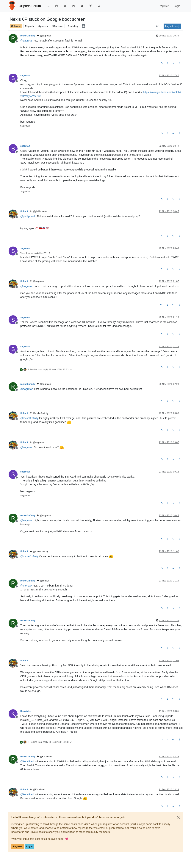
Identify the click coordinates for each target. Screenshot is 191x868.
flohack (24, 211)
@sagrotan (44, 36)
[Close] (178, 817)
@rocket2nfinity (39, 413)
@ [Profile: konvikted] (27, 761)
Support (16, 26)
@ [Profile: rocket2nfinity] (29, 418)
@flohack (43, 581)
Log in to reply (172, 26)
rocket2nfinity (28, 36)
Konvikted (26, 711)
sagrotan (25, 76)
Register (18, 847)
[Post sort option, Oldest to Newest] (158, 26)
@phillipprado (38, 211)
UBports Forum (30, 6)
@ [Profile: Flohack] (26, 586)
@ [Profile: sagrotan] (27, 41)
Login (29, 847)
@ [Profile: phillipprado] (28, 216)
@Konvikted (44, 757)
